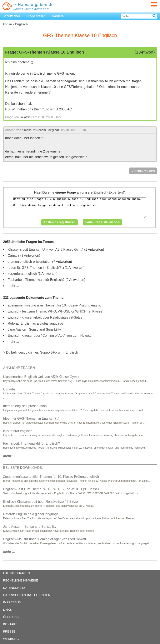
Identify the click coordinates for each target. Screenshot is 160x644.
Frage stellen (36, 16)
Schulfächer (11, 16)
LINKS (7, 610)
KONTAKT (10, 624)
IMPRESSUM (12, 602)
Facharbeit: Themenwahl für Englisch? (36, 280)
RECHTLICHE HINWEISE (21, 580)
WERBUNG (11, 639)
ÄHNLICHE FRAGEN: (19, 368)
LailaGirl (25, 117)
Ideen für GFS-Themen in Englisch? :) (36, 268)
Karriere (58, 16)
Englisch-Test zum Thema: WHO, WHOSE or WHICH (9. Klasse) (56, 311)
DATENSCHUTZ (14, 588)
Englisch (72, 352)
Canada (14, 256)
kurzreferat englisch (22, 274)
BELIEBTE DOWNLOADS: (23, 468)
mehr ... (13, 286)
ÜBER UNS (11, 617)
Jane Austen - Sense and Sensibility (34, 330)
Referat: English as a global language (35, 323)
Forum (7, 24)
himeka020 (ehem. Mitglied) (40, 130)
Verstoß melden (143, 171)
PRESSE (9, 631)
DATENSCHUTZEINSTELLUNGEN (27, 595)
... (9, 456)
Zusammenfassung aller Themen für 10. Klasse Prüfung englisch (56, 305)
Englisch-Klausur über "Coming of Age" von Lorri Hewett (49, 336)
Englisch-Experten (108, 192)
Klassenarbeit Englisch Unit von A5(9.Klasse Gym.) (46, 249)
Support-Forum (51, 352)
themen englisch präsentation (29, 262)
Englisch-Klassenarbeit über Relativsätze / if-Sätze (45, 317)
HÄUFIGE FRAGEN (16, 573)
